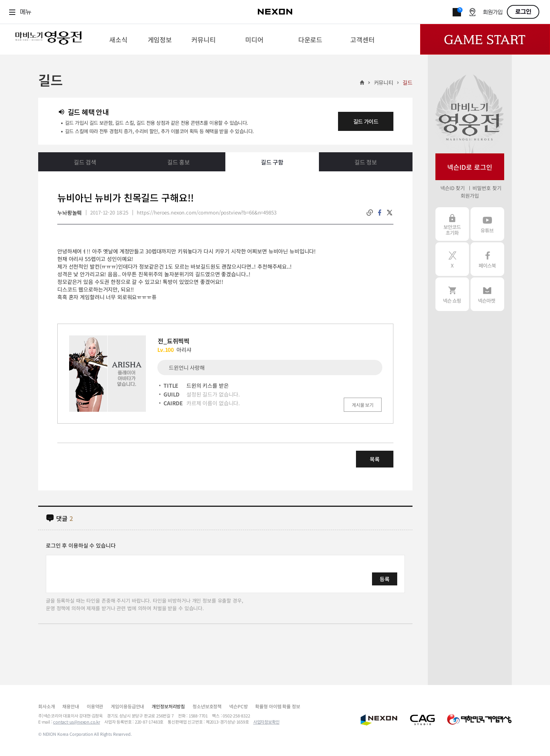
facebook (380, 213)
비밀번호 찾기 (487, 188)
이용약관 (95, 706)
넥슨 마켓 (487, 294)
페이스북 (487, 259)
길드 (408, 82)
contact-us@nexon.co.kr (77, 722)
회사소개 (46, 706)
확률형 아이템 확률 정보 (277, 706)
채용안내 (70, 706)
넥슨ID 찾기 (453, 188)
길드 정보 (366, 162)
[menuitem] (118, 39)
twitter (390, 213)
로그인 (523, 12)
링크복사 (370, 213)
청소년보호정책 (207, 706)
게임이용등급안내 (127, 706)
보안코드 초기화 (452, 224)
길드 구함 (272, 162)
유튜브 (487, 224)
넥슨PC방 (238, 706)
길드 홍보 (179, 162)
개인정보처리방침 (168, 706)
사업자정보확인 (266, 722)
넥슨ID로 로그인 (470, 167)
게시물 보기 (363, 405)
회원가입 (493, 12)
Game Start (485, 39)
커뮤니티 (384, 82)
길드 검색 (85, 162)
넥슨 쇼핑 (452, 294)
